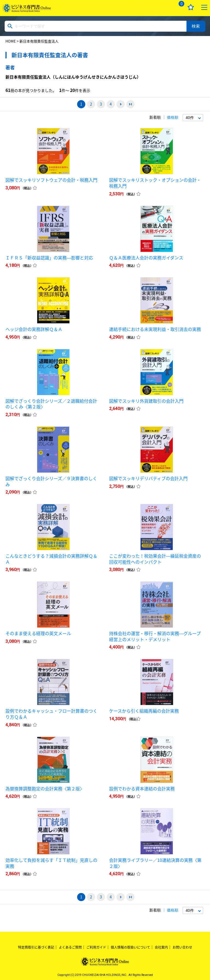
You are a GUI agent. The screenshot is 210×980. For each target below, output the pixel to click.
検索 (196, 26)
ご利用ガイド (96, 947)
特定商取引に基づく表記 (36, 947)
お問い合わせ (182, 947)
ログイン (165, 7)
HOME (11, 41)
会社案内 (161, 947)
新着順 (155, 117)
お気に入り (191, 7)
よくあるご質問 (70, 947)
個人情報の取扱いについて (130, 947)
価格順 (173, 117)
